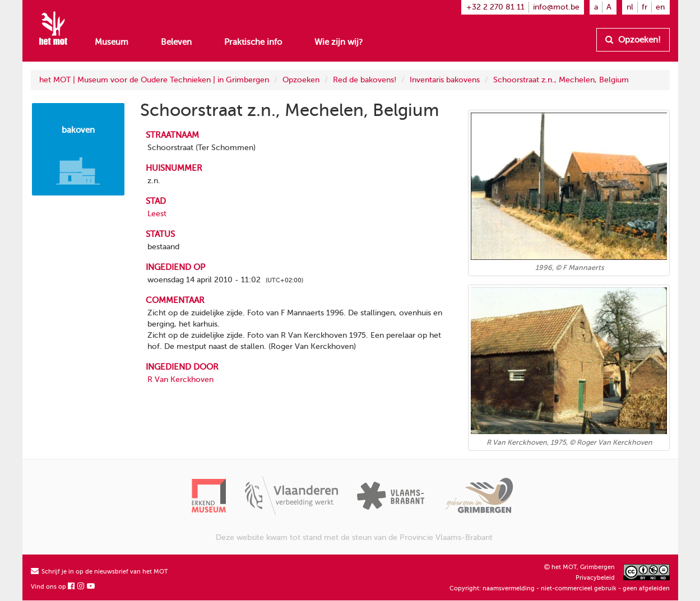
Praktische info (253, 42)
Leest (157, 214)
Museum (112, 42)
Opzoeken (301, 80)
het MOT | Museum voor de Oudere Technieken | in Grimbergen (154, 80)
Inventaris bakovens (445, 80)
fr (645, 7)
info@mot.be (556, 7)
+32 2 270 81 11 (495, 7)
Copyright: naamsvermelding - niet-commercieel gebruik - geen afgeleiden (560, 588)
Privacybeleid (595, 578)
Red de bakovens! (365, 80)
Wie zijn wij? (339, 42)
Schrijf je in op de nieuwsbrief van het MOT (99, 572)
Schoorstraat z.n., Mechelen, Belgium (561, 80)
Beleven (176, 42)
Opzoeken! (633, 40)
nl (630, 7)
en (660, 7)
